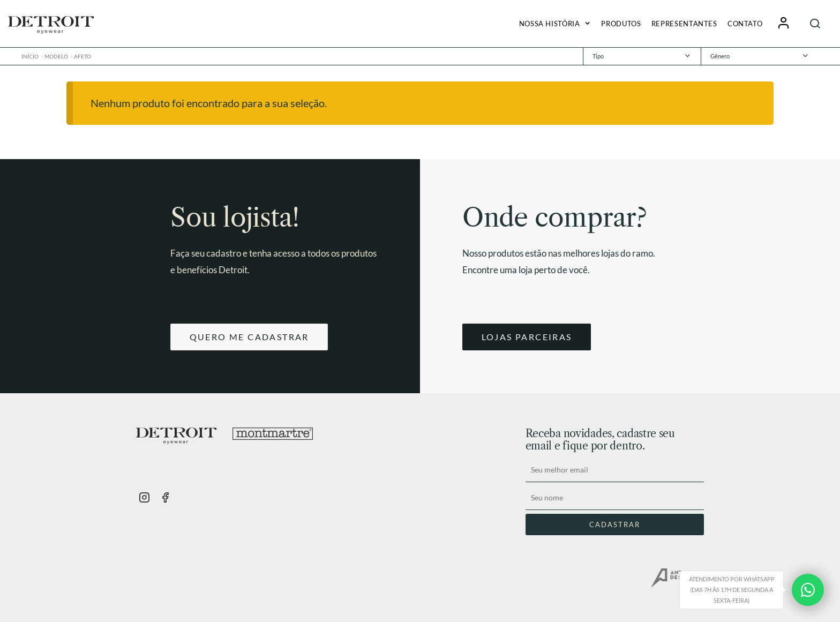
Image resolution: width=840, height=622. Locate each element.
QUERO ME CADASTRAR (249, 337)
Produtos (621, 24)
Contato (745, 24)
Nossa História (550, 24)
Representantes (684, 24)
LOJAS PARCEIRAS (527, 337)
